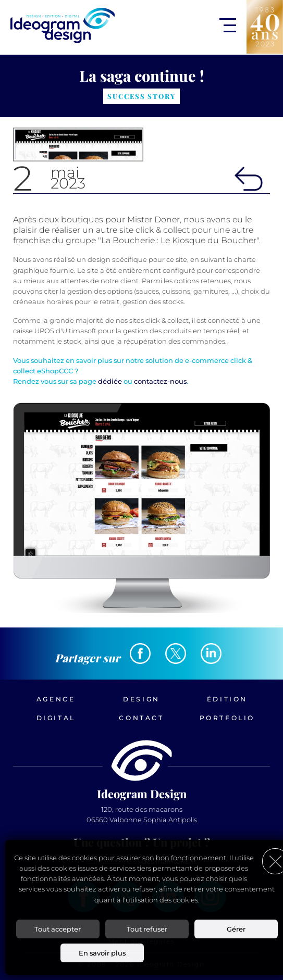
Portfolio (227, 718)
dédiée (110, 381)
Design (141, 699)
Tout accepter (58, 929)
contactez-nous (160, 381)
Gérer (236, 929)
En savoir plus (102, 953)
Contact (141, 718)
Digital (56, 718)
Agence (56, 699)
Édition (227, 699)
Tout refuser (147, 929)
